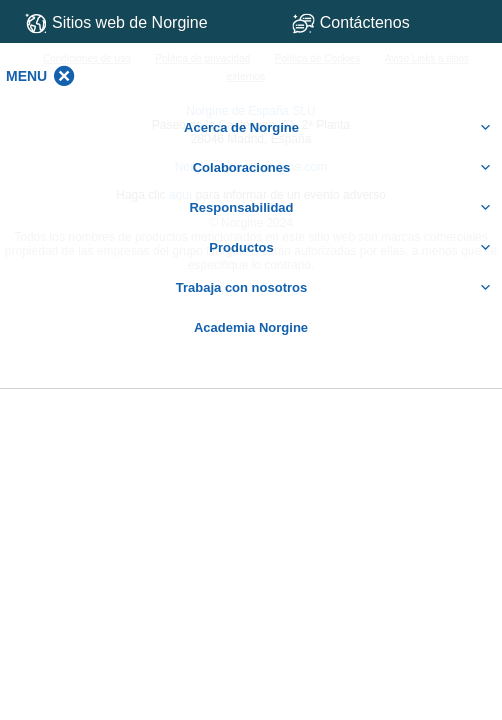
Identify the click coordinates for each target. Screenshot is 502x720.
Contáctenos (387, 22)
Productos (350, 248)
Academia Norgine (251, 327)
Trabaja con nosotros (334, 288)
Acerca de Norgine (338, 128)
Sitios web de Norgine (116, 23)
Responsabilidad (340, 208)
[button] (26, 76)
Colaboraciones (342, 168)
